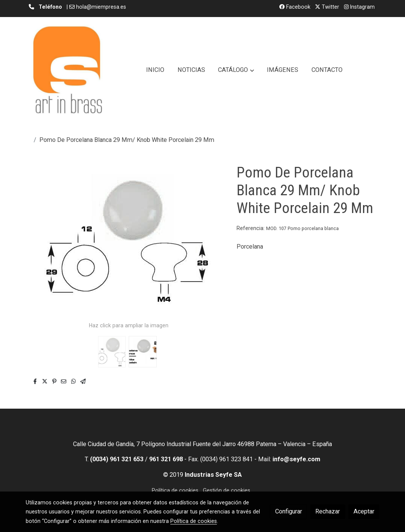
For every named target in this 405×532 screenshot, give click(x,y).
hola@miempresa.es (101, 7)
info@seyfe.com (296, 459)
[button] (236, 70)
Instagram (359, 7)
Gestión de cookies (227, 490)
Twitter (327, 7)
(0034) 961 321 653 (117, 459)
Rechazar (328, 511)
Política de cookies (175, 490)
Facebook (295, 7)
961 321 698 (166, 459)
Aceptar (364, 511)
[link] (67, 70)
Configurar (289, 511)
